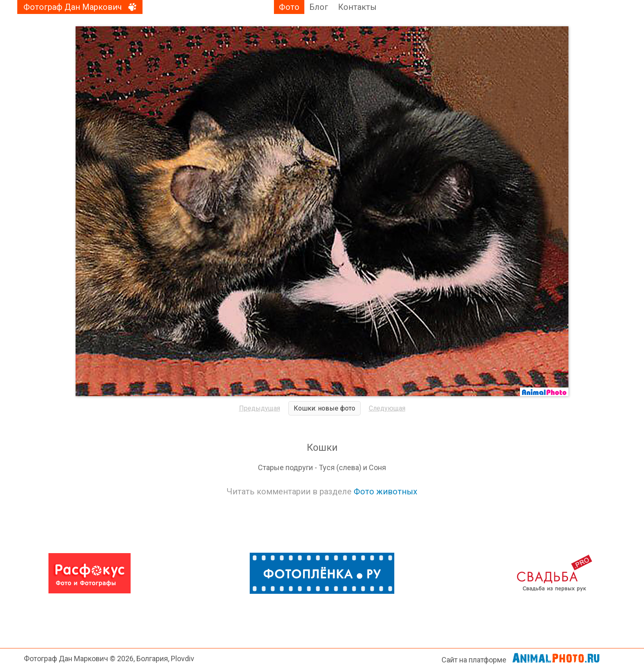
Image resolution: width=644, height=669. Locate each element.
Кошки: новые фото (324, 408)
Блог (319, 7)
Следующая (387, 408)
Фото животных (385, 491)
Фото (289, 7)
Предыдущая (260, 408)
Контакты (357, 7)
